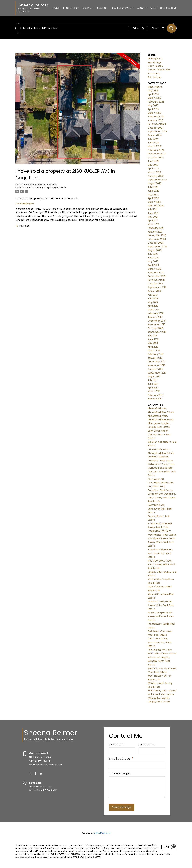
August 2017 (154, 376)
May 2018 (153, 343)
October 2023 (155, 157)
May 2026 (153, 91)
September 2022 (157, 180)
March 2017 (154, 391)
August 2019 (154, 291)
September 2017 (157, 373)
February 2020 (156, 272)
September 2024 (157, 131)
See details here (25, 204)
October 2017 (155, 369)
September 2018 (157, 332)
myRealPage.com (102, 833)
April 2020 (153, 265)
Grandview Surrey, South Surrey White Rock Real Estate (162, 542)
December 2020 (157, 235)
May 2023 (153, 165)
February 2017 (156, 395)
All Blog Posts (155, 59)
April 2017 (153, 388)
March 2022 (154, 202)
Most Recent (155, 87)
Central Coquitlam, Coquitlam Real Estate (46, 187)
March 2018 (154, 351)
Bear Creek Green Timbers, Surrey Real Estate (159, 434)
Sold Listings (154, 77)
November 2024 (157, 124)
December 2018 (157, 321)
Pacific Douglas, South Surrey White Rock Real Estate (161, 616)
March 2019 (154, 310)
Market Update (122, 8)
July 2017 (153, 380)
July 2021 (152, 209)
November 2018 (156, 324)
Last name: (147, 744)
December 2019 (156, 276)
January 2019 (155, 317)
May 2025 (153, 105)
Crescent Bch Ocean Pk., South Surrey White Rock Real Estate (162, 498)
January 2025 (155, 120)
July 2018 (153, 336)
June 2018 (153, 339)
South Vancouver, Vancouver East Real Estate (159, 642)
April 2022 (153, 198)
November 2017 (156, 365)
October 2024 (156, 128)
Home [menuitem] (56, 8)
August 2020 (155, 250)
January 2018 (155, 358)
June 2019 (153, 298)
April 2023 (153, 168)
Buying (87, 8)
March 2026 (154, 98)
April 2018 (153, 347)
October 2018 (155, 328)
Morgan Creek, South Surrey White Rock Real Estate (161, 605)
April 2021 (153, 221)
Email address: (120, 759)
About (141, 8)
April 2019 (153, 306)
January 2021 (155, 232)
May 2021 (153, 217)
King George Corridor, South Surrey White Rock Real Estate (162, 564)
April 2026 (153, 94)
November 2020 (157, 239)
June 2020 (153, 258)
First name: (117, 744)
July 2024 (153, 139)
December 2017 (157, 362)
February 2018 (156, 354)
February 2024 (156, 150)
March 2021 (154, 224)
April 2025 (153, 109)
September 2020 (157, 247)
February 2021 (155, 228)
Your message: (120, 773)
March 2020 (154, 269)
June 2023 (153, 161)
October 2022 (155, 176)
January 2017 (155, 399)
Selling (102, 8)
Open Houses (155, 66)
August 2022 (154, 183)
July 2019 (152, 295)
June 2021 (153, 213)
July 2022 (153, 187)
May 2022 (153, 195)
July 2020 (153, 254)
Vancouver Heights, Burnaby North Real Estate (159, 661)
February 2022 (156, 206)
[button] (31, 773)
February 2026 (156, 102)
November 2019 (156, 280)
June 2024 (153, 143)
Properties (70, 8)
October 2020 (156, 243)
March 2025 (154, 113)
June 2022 (153, 191)
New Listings (154, 62)
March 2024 (154, 146)
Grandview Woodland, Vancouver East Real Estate (160, 553)
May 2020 (153, 261)
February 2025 (156, 117)
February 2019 (155, 313)
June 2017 (153, 384)
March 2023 (154, 172)
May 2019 (153, 302)
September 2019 (157, 287)
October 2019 (155, 284)
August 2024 (155, 135)
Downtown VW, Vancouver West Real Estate (160, 509)
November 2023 (157, 154)
